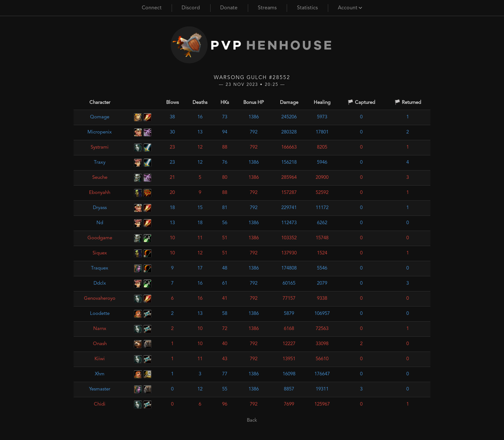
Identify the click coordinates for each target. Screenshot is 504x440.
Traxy (100, 163)
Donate (229, 8)
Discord (191, 8)
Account (350, 8)
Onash (100, 344)
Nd (100, 223)
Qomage (100, 117)
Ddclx (100, 284)
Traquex (100, 268)
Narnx (100, 329)
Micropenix (100, 132)
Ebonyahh (100, 193)
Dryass (100, 208)
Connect (152, 8)
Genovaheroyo (100, 299)
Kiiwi (100, 359)
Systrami (100, 147)
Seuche (100, 178)
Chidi (100, 404)
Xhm (100, 374)
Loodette (100, 314)
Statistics (307, 8)
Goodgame (100, 238)
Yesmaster (100, 389)
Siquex (100, 253)
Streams (267, 8)
